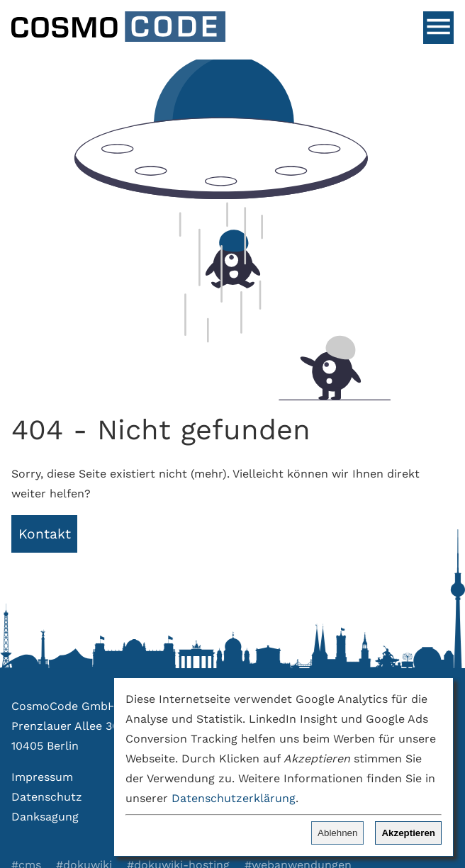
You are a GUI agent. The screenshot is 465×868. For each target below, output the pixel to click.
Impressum (42, 777)
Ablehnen (337, 833)
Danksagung (45, 817)
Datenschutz (47, 797)
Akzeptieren (408, 833)
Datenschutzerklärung (234, 798)
